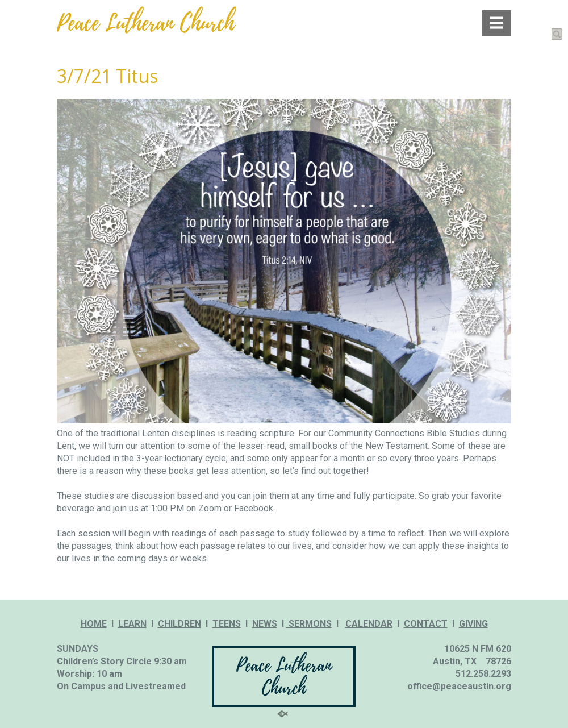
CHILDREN (179, 624)
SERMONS (309, 624)
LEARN (132, 624)
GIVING (473, 624)
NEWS (265, 624)
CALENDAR (369, 624)
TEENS (227, 624)
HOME (94, 624)
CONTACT (426, 624)
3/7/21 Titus (107, 76)
